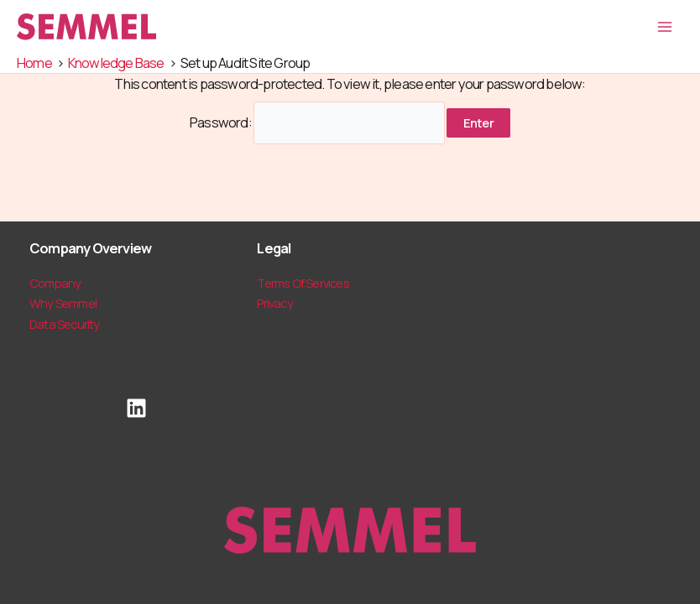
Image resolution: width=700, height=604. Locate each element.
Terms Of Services (303, 283)
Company (55, 283)
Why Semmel (63, 303)
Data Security (65, 324)
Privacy (274, 303)
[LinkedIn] (136, 408)
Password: (317, 122)
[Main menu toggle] (664, 27)
